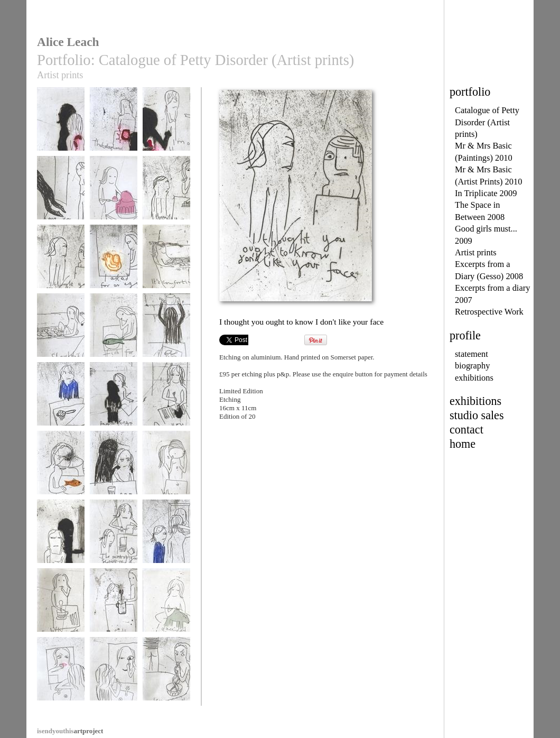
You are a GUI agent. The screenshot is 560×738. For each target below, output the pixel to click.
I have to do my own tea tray (166, 334)
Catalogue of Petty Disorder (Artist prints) (487, 122)
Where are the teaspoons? (61, 609)
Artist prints (476, 252)
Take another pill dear (114, 471)
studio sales (477, 415)
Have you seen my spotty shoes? (61, 196)
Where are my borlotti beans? (166, 471)
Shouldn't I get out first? (61, 334)
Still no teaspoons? (114, 605)
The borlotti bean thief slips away (61, 540)
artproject (70, 731)
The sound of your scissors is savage (114, 540)
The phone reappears (114, 128)
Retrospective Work (489, 312)
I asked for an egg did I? (114, 265)
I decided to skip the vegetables (114, 196)
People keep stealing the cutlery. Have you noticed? (114, 410)
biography (472, 366)
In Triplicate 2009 (486, 193)
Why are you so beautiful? (166, 540)
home (463, 444)
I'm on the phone (166, 124)
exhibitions (474, 378)
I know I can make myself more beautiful (114, 681)
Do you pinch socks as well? (166, 403)
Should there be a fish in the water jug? (61, 475)
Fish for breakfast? (114, 330)
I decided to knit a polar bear (166, 609)
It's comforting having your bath (166, 265)
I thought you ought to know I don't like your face (61, 273)
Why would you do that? (61, 403)
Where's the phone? (61, 128)
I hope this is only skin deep (61, 677)
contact (466, 430)
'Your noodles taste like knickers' (166, 677)
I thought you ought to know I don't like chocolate (166, 204)
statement (472, 354)
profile (465, 335)
